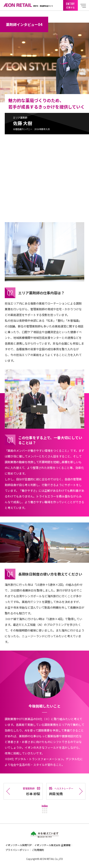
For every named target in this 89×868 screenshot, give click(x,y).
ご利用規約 (38, 850)
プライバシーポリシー (17, 850)
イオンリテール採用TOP (19, 845)
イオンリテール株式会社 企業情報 (52, 845)
